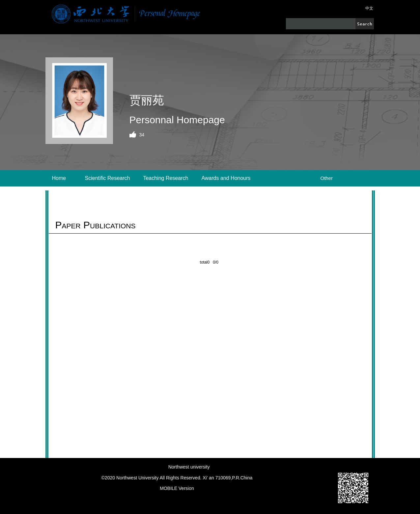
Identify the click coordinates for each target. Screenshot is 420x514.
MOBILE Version (177, 488)
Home (59, 178)
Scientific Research (108, 178)
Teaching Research (166, 178)
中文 (369, 8)
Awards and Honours (226, 178)
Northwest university (189, 467)
